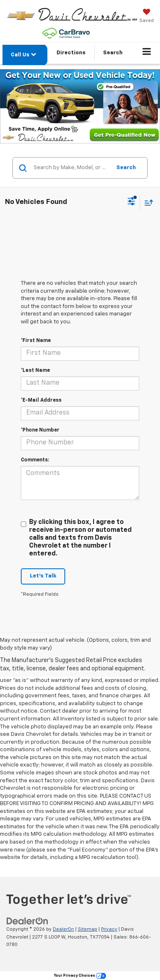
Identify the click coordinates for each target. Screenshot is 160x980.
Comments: (35, 460)
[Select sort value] (147, 203)
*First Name (36, 341)
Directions (71, 53)
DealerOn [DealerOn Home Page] (63, 929)
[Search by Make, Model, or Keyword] (71, 168)
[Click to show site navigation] (147, 53)
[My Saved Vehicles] (146, 17)
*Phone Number (40, 430)
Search (126, 168)
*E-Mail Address (41, 400)
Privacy (109, 929)
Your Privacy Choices (80, 976)
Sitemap (87, 929)
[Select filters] (132, 202)
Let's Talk (43, 576)
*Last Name (35, 371)
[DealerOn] (27, 921)
